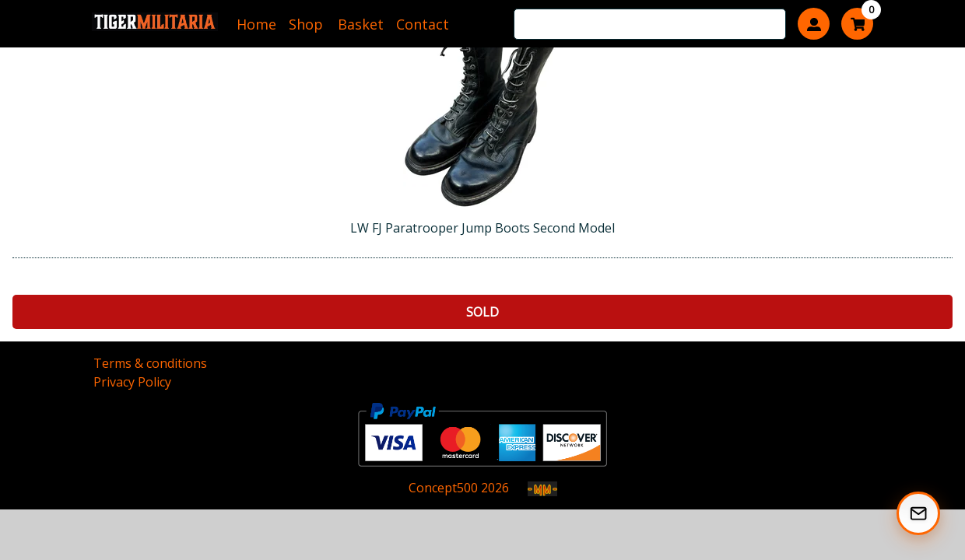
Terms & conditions (150, 363)
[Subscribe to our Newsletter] (918, 513)
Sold (482, 312)
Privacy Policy (132, 382)
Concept (443, 488)
